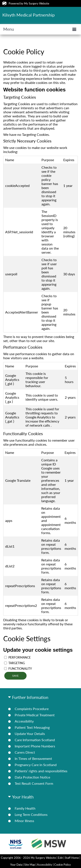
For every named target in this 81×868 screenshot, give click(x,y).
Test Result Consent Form (34, 783)
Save (15, 676)
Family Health (25, 808)
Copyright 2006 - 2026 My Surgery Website (28, 858)
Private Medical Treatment (35, 715)
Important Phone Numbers (35, 746)
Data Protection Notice (32, 777)
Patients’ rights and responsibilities (41, 771)
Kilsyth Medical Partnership (29, 15)
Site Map (30, 865)
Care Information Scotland (35, 740)
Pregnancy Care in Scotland (36, 765)
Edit (60, 858)
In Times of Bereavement (33, 758)
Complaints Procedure (32, 709)
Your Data (16, 865)
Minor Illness (24, 821)
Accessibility (24, 721)
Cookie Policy (63, 865)
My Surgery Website (37, 3)
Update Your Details (30, 734)
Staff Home (72, 858)
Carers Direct (25, 752)
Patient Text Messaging (32, 727)
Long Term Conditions (31, 814)
